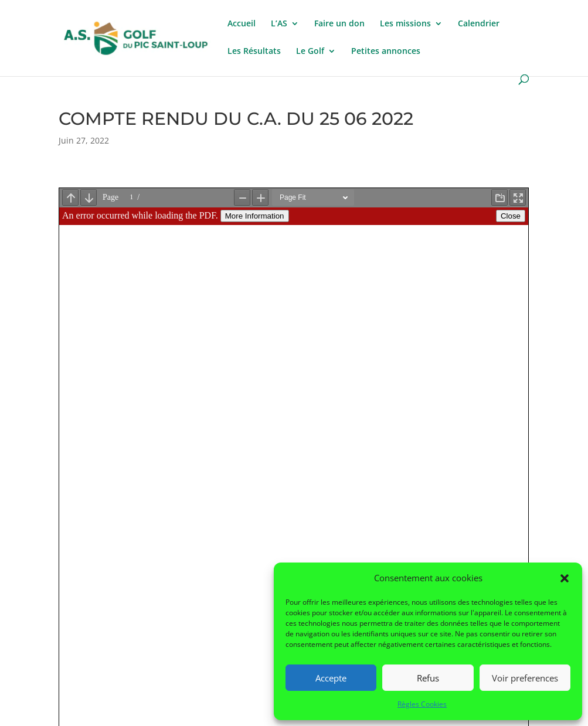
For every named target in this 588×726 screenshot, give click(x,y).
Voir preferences (525, 678)
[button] (565, 578)
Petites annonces (386, 52)
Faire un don (339, 24)
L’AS (279, 24)
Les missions (405, 24)
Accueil (242, 24)
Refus (428, 678)
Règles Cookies (422, 704)
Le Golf (310, 52)
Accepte (331, 678)
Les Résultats (254, 52)
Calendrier (479, 24)
